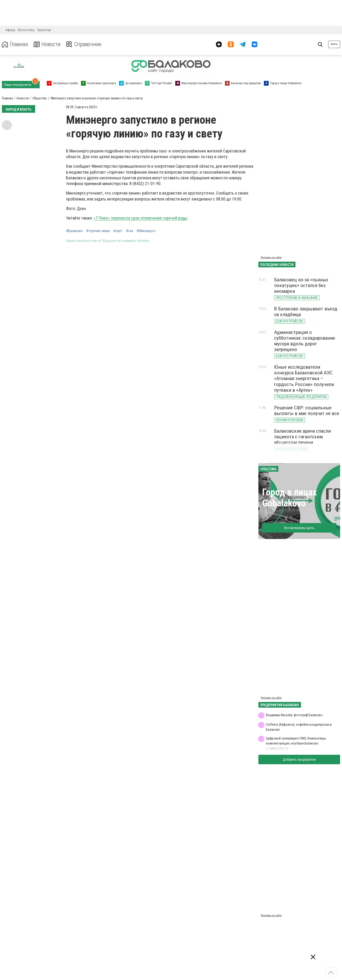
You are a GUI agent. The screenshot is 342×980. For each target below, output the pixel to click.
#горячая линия (98, 231)
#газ (130, 231)
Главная (15, 44)
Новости (47, 44)
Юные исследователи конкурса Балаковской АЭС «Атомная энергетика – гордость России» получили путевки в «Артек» (304, 379)
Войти (334, 44)
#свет (118, 231)
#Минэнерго (146, 231)
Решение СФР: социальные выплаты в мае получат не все (307, 411)
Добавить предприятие (299, 759)
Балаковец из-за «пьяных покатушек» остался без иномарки (301, 285)
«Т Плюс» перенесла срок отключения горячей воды (141, 218)
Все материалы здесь (299, 528)
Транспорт (44, 30)
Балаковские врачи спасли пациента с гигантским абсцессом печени (302, 437)
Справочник (84, 44)
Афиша (10, 30)
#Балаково (74, 231)
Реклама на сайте (271, 257)
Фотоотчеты (26, 30)
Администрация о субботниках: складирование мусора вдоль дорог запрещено (305, 341)
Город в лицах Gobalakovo (290, 498)
